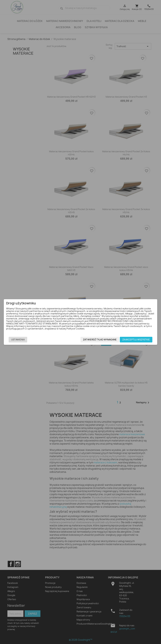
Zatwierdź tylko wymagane (100, 340)
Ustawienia (18, 340)
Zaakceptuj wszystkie (136, 340)
